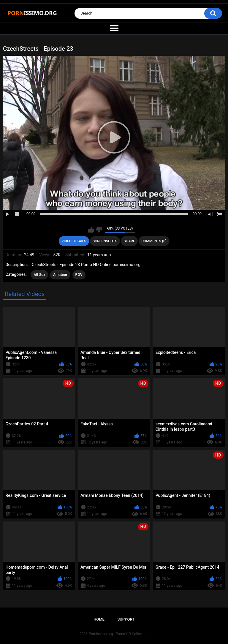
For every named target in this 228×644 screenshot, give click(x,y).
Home (99, 619)
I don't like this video (99, 230)
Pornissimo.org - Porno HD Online (115, 634)
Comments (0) (154, 241)
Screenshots (105, 241)
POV (79, 275)
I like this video (91, 230)
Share (129, 241)
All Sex (40, 275)
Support (126, 619)
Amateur (60, 275)
